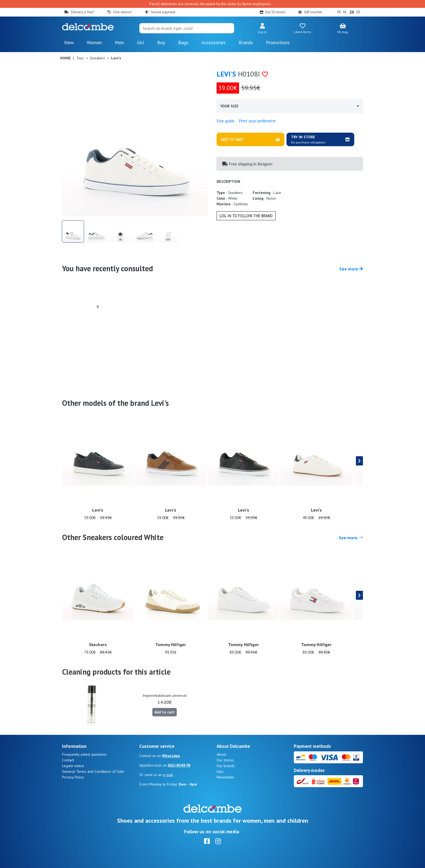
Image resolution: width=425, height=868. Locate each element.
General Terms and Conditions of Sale (93, 771)
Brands (246, 42)
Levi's (226, 74)
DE (358, 12)
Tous (80, 58)
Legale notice (73, 766)
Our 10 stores (275, 12)
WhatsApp (171, 756)
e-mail (168, 775)
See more (351, 269)
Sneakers (97, 58)
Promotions (278, 42)
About (221, 754)
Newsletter (226, 777)
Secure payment (163, 12)
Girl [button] (141, 42)
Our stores (225, 760)
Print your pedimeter (257, 121)
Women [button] (94, 42)
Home (65, 58)
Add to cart (165, 712)
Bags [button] (183, 42)
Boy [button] (161, 42)
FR (339, 12)
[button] (262, 29)
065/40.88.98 (179, 765)
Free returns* (123, 12)
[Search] (187, 28)
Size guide (226, 121)
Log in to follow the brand (246, 216)
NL (345, 12)
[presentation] (359, 461)
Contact (68, 760)
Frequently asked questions (84, 754)
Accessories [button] (213, 42)
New (69, 42)
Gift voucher (313, 12)
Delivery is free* (83, 12)
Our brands (226, 766)
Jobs (220, 771)
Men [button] (119, 42)
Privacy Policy (73, 777)
